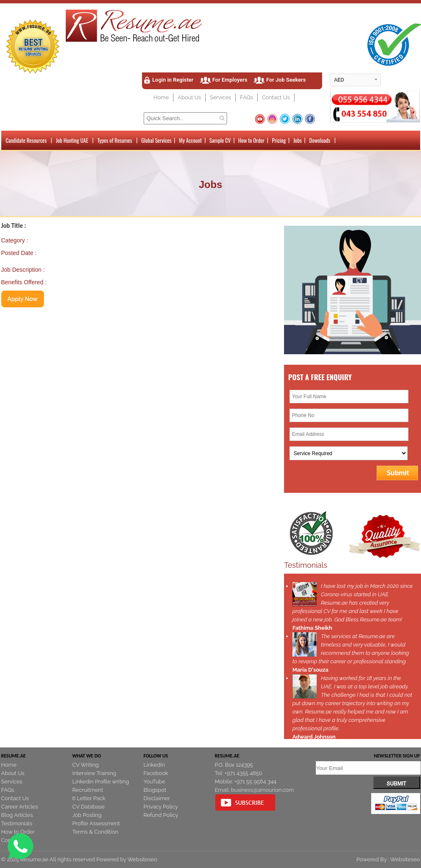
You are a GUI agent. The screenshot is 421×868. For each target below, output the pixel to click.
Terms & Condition (96, 832)
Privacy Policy (161, 807)
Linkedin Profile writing (101, 782)
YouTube (155, 782)
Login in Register (173, 80)
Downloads (320, 140)
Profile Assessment (96, 823)
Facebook (156, 773)
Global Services (156, 140)
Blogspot (155, 790)
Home (161, 97)
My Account (190, 140)
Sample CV (220, 140)
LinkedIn (154, 765)
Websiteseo (142, 859)
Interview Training (94, 773)
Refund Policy (161, 815)
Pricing (279, 140)
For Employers (230, 80)
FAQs (247, 97)
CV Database (89, 807)
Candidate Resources (26, 140)
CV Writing (86, 765)
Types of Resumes (115, 140)
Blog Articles (17, 815)
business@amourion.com (263, 790)
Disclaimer (157, 798)
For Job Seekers (286, 80)
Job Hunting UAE (72, 140)
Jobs (297, 140)
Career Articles (20, 807)
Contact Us (276, 97)
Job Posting (87, 815)
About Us (189, 97)
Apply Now (23, 299)
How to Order (251, 140)
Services (221, 97)
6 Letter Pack (89, 798)
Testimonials (17, 823)
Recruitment (88, 790)
